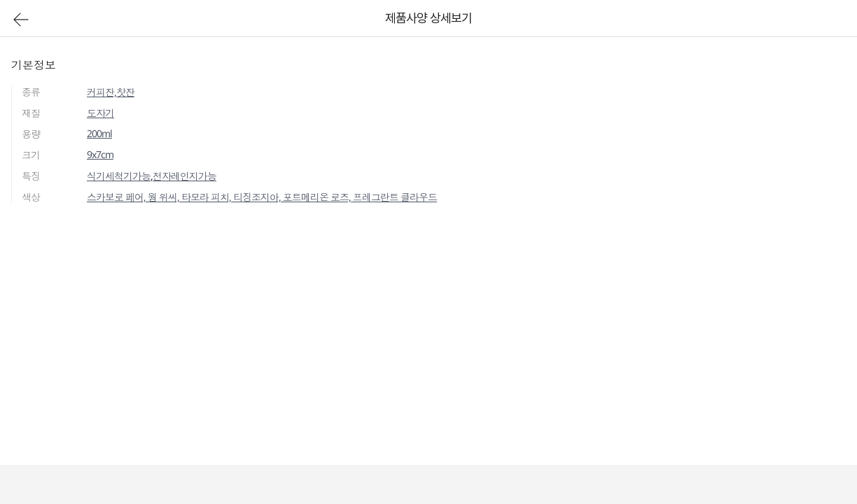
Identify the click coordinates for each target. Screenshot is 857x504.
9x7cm (100, 154)
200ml (99, 133)
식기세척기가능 (119, 176)
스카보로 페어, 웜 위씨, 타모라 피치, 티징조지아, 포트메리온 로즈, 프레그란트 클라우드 (262, 197)
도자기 (100, 113)
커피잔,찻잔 (111, 92)
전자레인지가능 (184, 176)
